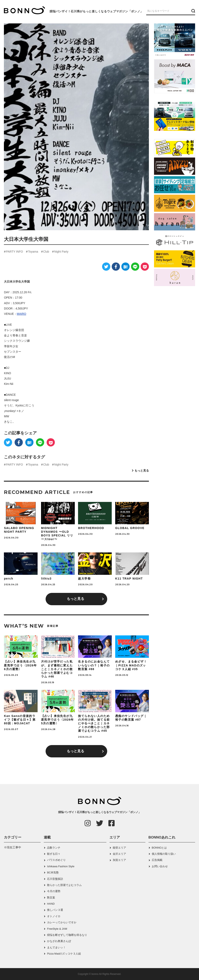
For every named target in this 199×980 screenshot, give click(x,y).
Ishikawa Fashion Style (61, 866)
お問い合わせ (160, 866)
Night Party (61, 252)
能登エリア (119, 848)
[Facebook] (116, 267)
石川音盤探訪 (55, 879)
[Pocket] (145, 267)
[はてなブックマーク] (125, 267)
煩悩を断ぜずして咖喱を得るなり (67, 935)
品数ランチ (54, 848)
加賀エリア (119, 860)
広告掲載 (157, 860)
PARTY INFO (14, 252)
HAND (51, 904)
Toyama (33, 252)
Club (46, 252)
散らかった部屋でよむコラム (64, 885)
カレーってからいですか (62, 922)
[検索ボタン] (193, 11)
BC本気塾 (53, 872)
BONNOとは (159, 848)
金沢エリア (119, 854)
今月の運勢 (54, 891)
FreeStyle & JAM (57, 929)
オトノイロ (54, 916)
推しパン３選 (55, 910)
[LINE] (135, 267)
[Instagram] (88, 823)
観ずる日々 (54, 854)
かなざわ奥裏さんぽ (59, 941)
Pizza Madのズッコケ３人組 (64, 954)
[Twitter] (106, 267)
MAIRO (22, 314)
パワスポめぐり (56, 860)
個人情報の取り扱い (164, 854)
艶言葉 (51, 898)
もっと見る (142, 470)
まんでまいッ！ (56, 947)
